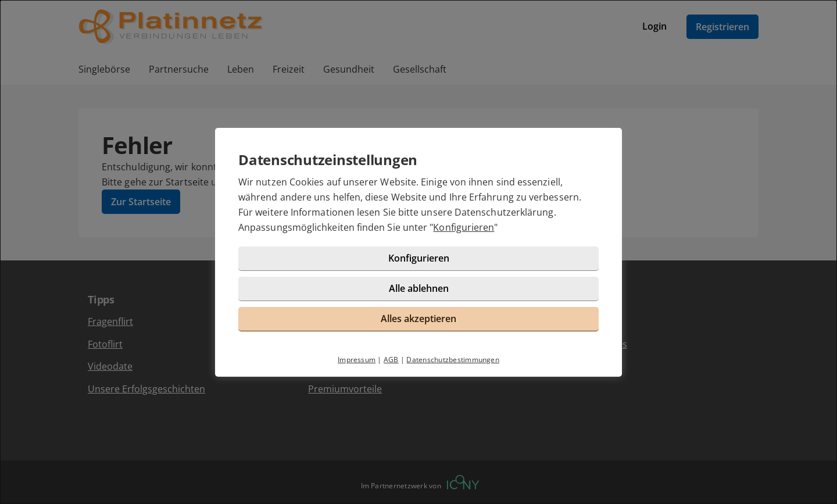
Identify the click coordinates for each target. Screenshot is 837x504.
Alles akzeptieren (419, 319)
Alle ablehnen (419, 288)
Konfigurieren (464, 227)
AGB (391, 360)
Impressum (357, 360)
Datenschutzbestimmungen (453, 360)
